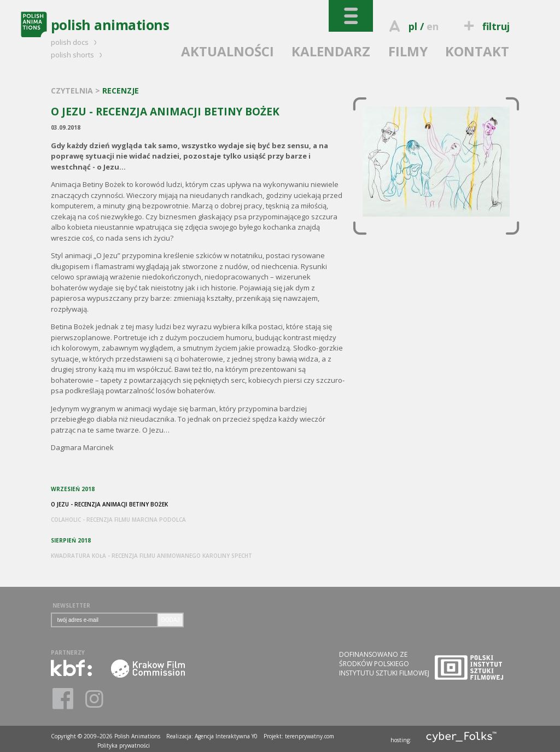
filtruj (485, 26)
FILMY (408, 51)
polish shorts (78, 55)
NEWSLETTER (71, 605)
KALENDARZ (331, 51)
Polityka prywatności (124, 745)
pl (413, 26)
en (433, 26)
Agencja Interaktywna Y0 (226, 736)
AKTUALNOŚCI (227, 51)
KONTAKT (477, 51)
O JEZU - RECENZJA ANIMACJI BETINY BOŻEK (109, 504)
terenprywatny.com (310, 736)
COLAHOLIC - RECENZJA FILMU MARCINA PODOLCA (118, 520)
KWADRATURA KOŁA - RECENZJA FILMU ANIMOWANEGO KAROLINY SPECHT (151, 556)
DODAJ (171, 620)
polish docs (75, 42)
